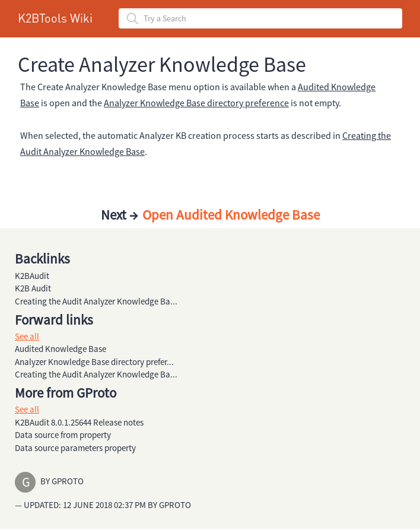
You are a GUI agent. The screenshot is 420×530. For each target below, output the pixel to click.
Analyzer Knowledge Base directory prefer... (94, 362)
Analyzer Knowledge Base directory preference (196, 103)
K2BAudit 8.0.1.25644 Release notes (79, 422)
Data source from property (63, 435)
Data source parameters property (75, 448)
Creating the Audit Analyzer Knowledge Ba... (96, 301)
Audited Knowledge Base (61, 349)
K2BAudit (32, 276)
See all (27, 336)
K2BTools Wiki (55, 18)
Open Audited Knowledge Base (230, 215)
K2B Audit (33, 288)
